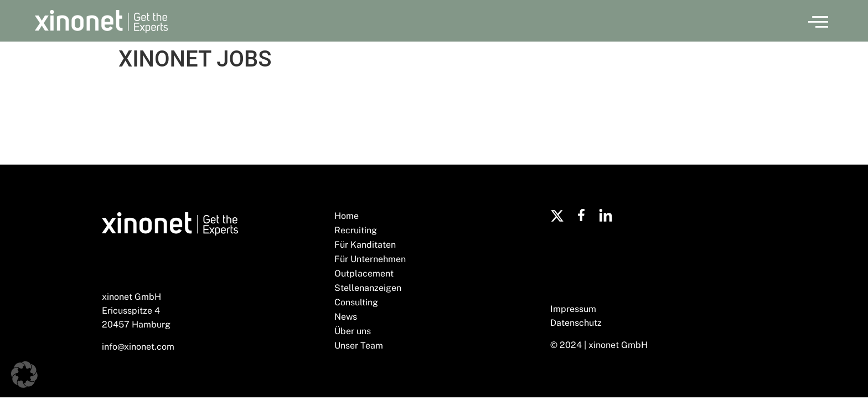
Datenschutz (576, 323)
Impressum (573, 309)
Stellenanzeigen (368, 288)
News (346, 317)
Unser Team (359, 346)
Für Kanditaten (365, 245)
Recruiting (356, 230)
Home (347, 216)
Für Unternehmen (370, 259)
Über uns (353, 331)
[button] (818, 21)
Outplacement (364, 273)
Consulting (356, 302)
